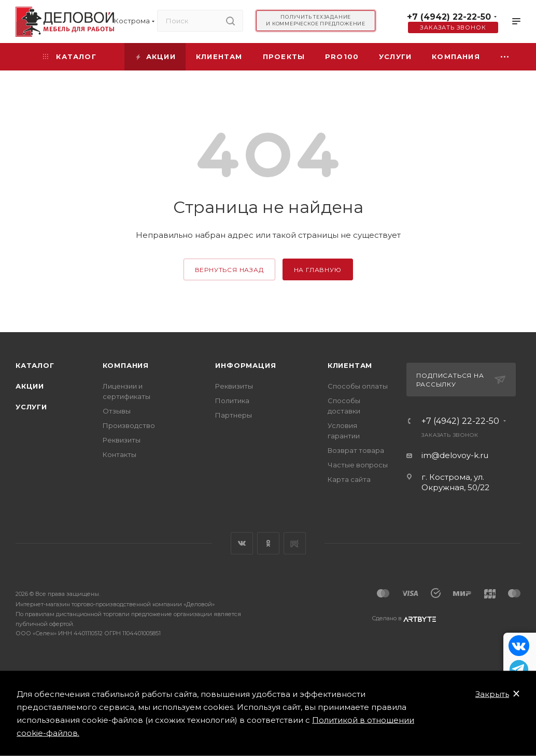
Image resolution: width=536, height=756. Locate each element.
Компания (126, 365)
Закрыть (492, 694)
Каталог (35, 365)
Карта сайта (349, 479)
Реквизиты (122, 440)
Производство (129, 425)
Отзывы (117, 411)
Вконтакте (242, 543)
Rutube (295, 543)
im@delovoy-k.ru (455, 455)
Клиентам (350, 365)
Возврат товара (356, 450)
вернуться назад (229, 270)
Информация (245, 365)
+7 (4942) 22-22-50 (449, 17)
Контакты (119, 454)
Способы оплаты (358, 386)
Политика (232, 401)
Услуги (31, 407)
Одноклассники (268, 543)
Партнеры (234, 415)
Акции (30, 386)
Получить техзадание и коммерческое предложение (316, 20)
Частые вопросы (358, 465)
